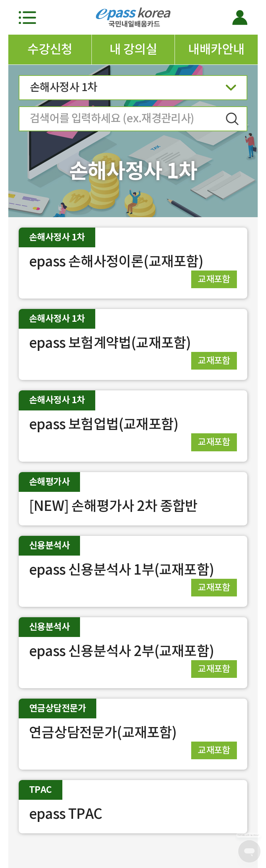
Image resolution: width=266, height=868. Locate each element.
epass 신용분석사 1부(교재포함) (122, 570)
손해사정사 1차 (133, 90)
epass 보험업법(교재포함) (104, 424)
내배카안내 (216, 49)
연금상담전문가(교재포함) (103, 732)
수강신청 (50, 49)
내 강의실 (133, 49)
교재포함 (214, 279)
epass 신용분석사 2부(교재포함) (122, 651)
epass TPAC (66, 814)
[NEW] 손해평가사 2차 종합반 (113, 506)
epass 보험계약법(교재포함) (110, 343)
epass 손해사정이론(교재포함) (116, 261)
